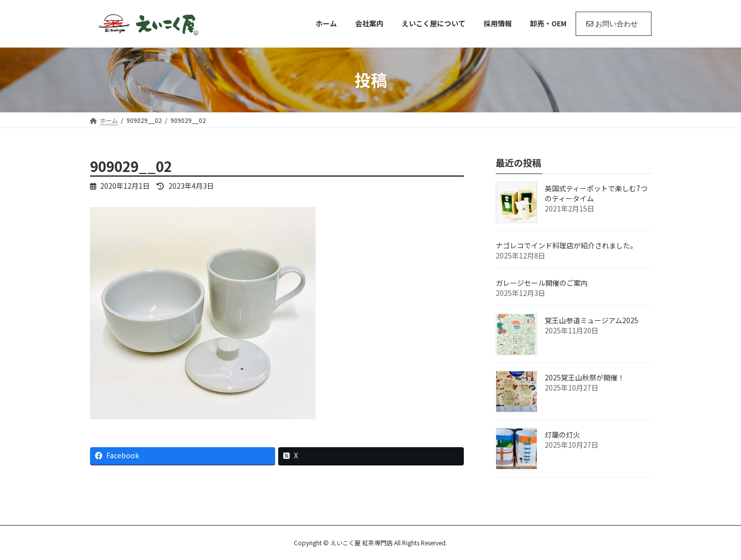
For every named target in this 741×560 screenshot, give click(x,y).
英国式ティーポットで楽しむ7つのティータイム (596, 193)
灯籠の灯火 (562, 435)
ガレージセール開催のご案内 (542, 283)
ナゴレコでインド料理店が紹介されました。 (566, 245)
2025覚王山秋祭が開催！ (585, 377)
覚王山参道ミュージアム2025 (592, 320)
